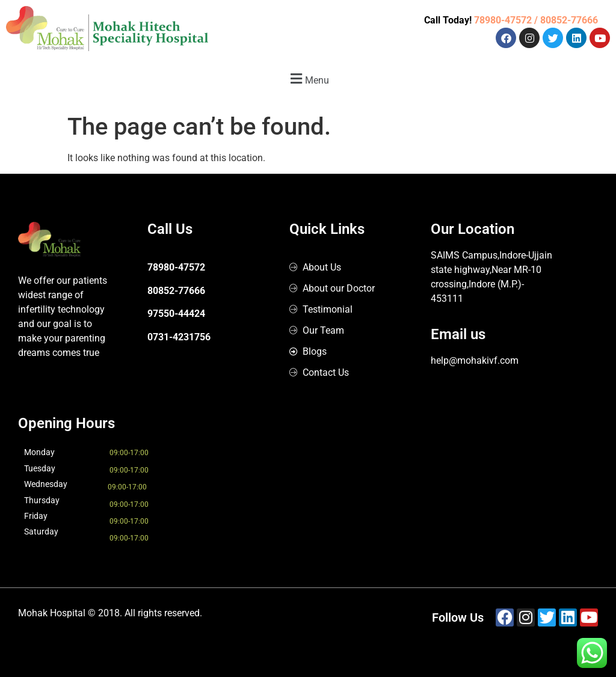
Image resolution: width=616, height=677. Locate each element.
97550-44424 (176, 314)
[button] (308, 78)
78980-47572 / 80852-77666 (536, 20)
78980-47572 (176, 267)
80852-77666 (176, 291)
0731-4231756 (179, 337)
